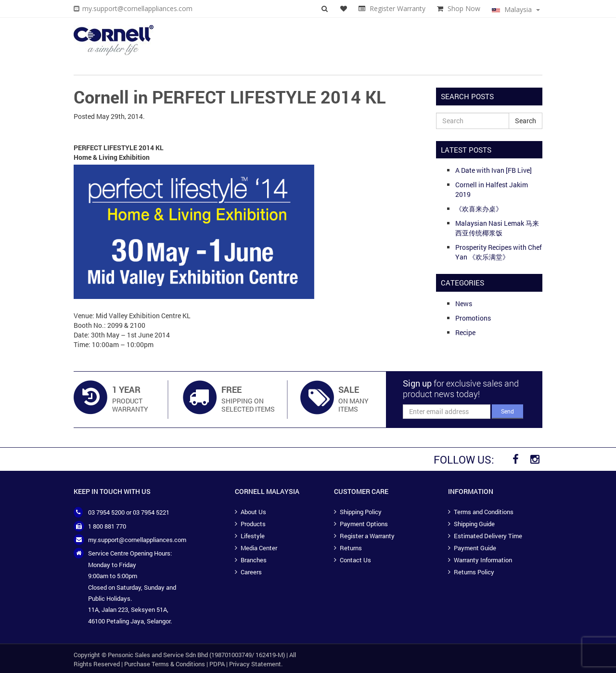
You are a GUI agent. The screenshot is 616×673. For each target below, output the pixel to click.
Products (253, 524)
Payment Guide (475, 548)
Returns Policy (474, 572)
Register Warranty (398, 8)
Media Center (259, 548)
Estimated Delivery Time (488, 536)
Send (507, 411)
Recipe (465, 332)
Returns (351, 548)
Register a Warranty (367, 536)
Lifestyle (253, 536)
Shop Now (464, 8)
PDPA (217, 664)
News (464, 304)
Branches (254, 560)
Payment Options (364, 524)
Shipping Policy (361, 512)
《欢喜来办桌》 (479, 209)
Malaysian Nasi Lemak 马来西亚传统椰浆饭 (497, 228)
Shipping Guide (474, 524)
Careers (251, 572)
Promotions (473, 318)
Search (526, 121)
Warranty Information (483, 560)
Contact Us (355, 560)
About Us (253, 512)
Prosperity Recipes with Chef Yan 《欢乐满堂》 (499, 252)
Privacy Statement (255, 664)
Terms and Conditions (484, 512)
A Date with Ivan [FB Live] (494, 170)
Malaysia (516, 9)
